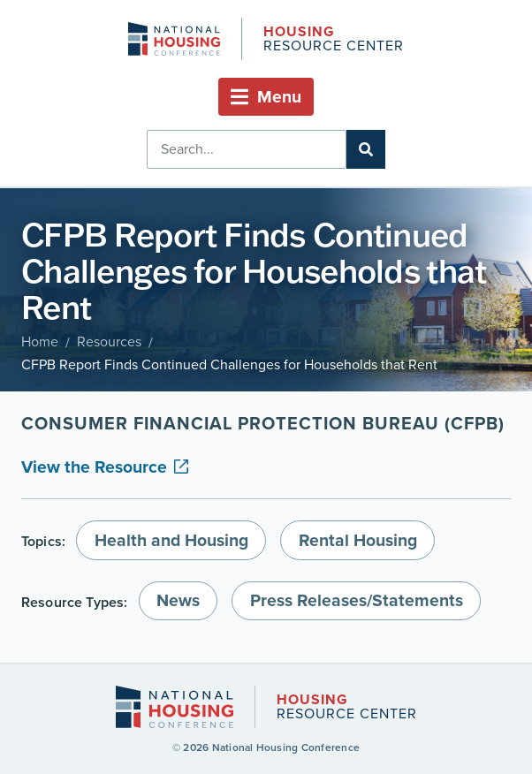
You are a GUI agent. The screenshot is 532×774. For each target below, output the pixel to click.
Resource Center (333, 40)
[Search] (366, 149)
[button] (266, 97)
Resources (109, 341)
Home (40, 341)
